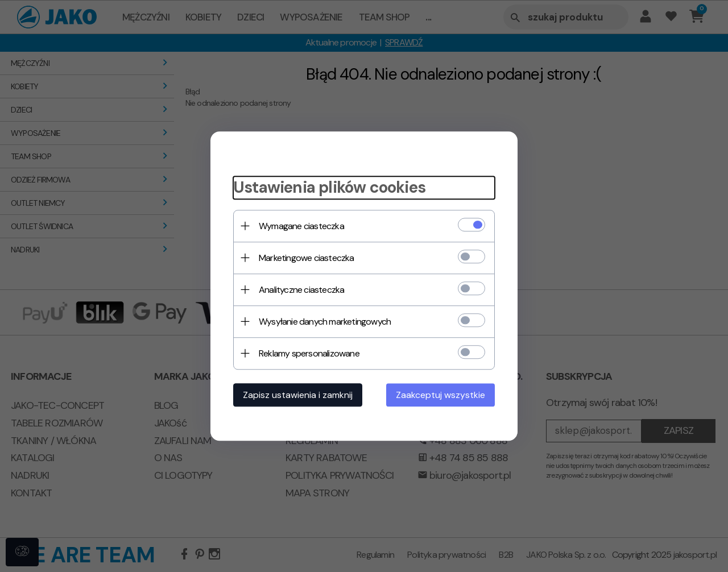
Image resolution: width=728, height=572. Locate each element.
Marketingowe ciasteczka (307, 258)
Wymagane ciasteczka (301, 226)
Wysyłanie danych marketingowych (325, 322)
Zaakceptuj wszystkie (440, 395)
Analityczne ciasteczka (301, 290)
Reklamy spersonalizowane (309, 353)
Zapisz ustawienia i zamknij (298, 395)
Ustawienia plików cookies (329, 187)
